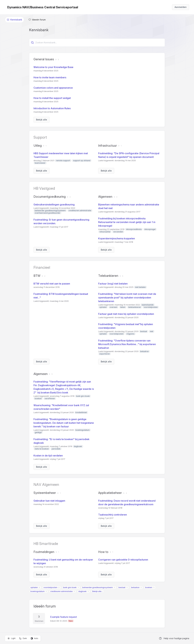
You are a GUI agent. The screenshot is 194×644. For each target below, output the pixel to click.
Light (11, 638)
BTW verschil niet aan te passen (52, 284)
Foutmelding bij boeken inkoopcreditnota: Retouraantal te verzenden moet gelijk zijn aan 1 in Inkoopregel (127, 222)
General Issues (44, 59)
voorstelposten (50, 587)
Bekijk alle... (98, 591)
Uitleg (38, 146)
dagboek (82, 591)
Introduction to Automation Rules (52, 108)
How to (103, 552)
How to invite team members (50, 77)
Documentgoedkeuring (50, 197)
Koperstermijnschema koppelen (117, 238)
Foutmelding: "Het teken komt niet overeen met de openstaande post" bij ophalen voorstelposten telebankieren (127, 298)
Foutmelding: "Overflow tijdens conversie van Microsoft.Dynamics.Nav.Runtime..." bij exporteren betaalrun (127, 344)
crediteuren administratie (61, 591)
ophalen (34, 587)
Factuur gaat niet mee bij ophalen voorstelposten (126, 314)
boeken (149, 587)
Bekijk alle (42, 120)
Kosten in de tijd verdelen (48, 456)
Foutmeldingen (44, 552)
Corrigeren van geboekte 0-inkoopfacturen (123, 560)
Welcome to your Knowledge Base (53, 67)
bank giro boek (70, 587)
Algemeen (105, 197)
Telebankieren (108, 276)
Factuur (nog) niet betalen (113, 284)
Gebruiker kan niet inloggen (49, 501)
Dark (23, 638)
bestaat (122, 587)
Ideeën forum (45, 606)
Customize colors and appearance (53, 88)
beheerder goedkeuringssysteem (98, 587)
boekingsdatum (38, 591)
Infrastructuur (108, 146)
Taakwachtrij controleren (113, 515)
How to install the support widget (52, 98)
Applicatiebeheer (110, 493)
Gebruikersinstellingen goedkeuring (54, 205)
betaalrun (135, 587)
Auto (34, 638)
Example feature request (64, 617)
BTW (37, 276)
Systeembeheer (45, 493)
